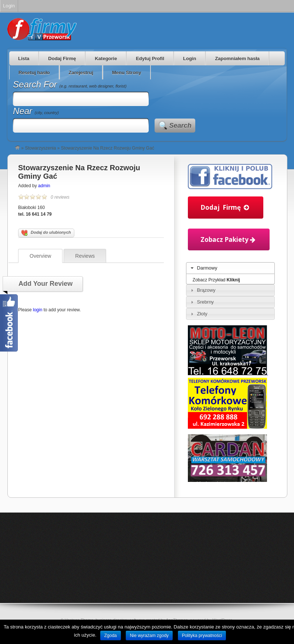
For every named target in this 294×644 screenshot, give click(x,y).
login (38, 310)
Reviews (85, 256)
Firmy (42, 29)
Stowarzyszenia (40, 148)
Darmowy (207, 268)
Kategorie (106, 59)
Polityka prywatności (202, 636)
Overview (40, 256)
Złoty (202, 314)
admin (44, 186)
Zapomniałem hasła (237, 59)
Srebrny (206, 302)
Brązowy (206, 290)
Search (180, 126)
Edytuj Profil (150, 59)
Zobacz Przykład (216, 280)
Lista (24, 59)
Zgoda (111, 636)
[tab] (230, 268)
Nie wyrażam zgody (149, 636)
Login (190, 59)
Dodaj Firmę (62, 59)
